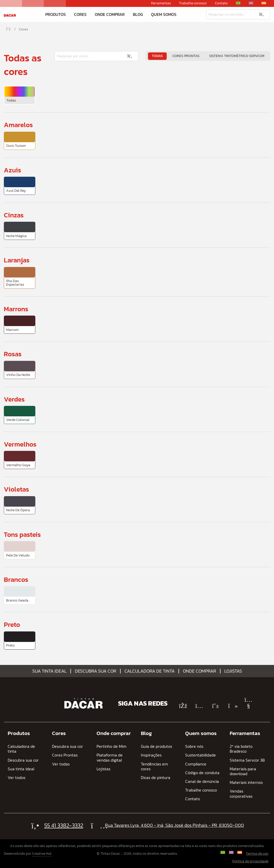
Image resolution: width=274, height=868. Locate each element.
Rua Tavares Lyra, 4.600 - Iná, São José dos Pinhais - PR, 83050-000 (175, 825)
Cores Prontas (186, 56)
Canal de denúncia (202, 781)
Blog (138, 14)
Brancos (16, 579)
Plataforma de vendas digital (110, 758)
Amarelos (18, 125)
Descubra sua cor (96, 671)
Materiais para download (243, 771)
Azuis (12, 170)
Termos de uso (257, 854)
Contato (221, 3)
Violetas (16, 489)
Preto (12, 624)
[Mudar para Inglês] (251, 3)
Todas (157, 56)
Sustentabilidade (201, 755)
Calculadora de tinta (150, 671)
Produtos (56, 14)
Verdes (14, 399)
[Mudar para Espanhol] (264, 3)
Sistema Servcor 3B (247, 760)
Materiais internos (246, 782)
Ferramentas (161, 3)
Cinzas (14, 215)
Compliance (196, 764)
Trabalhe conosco (193, 3)
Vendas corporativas (241, 794)
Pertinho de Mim (112, 746)
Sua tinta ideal (49, 671)
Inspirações (151, 755)
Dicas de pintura (156, 778)
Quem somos (164, 14)
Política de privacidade (250, 861)
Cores (80, 14)
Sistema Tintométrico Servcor (237, 56)
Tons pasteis (22, 534)
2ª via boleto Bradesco (241, 749)
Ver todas (61, 764)
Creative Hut (42, 854)
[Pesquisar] (230, 14)
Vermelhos (20, 444)
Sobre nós (194, 746)
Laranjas (17, 260)
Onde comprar (110, 14)
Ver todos (17, 778)
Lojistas (233, 671)
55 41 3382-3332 (64, 825)
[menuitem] (20, 95)
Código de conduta (202, 773)
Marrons (16, 309)
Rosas (13, 354)
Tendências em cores (154, 766)
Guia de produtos (156, 746)
